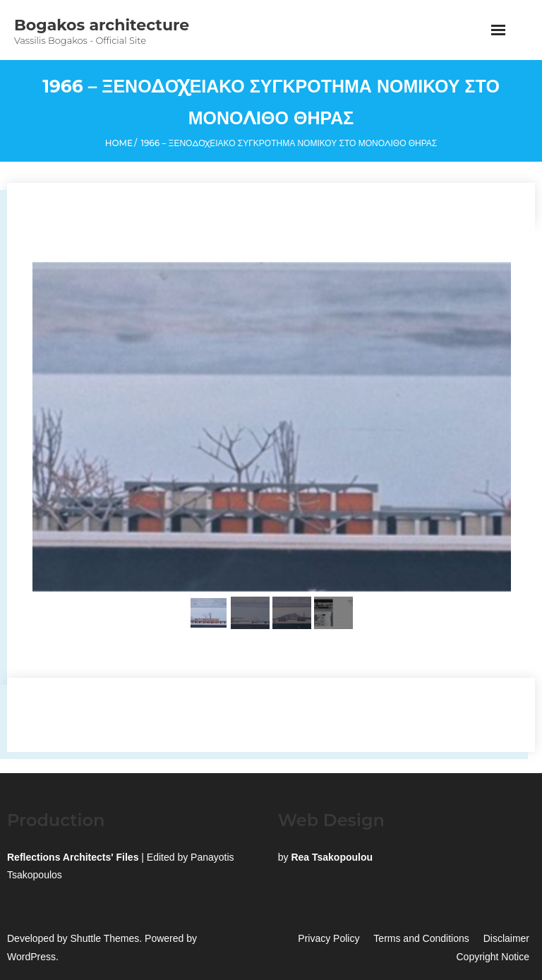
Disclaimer (506, 938)
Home (119, 143)
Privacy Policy (329, 938)
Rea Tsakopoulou (332, 857)
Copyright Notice (493, 957)
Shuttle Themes (105, 938)
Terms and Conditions (421, 938)
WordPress (31, 957)
